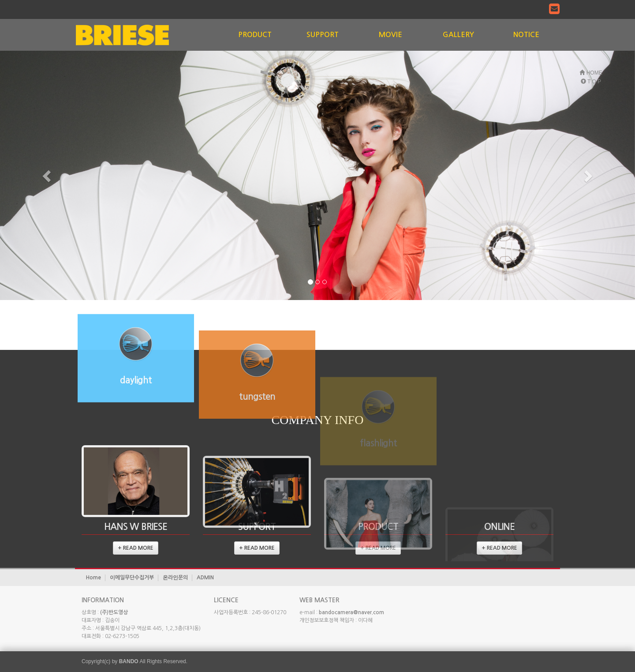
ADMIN (205, 578)
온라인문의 (175, 578)
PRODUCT (255, 35)
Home (93, 578)
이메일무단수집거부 (132, 578)
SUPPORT (323, 35)
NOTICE (526, 35)
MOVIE (390, 35)
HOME (591, 73)
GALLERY (458, 35)
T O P (591, 82)
